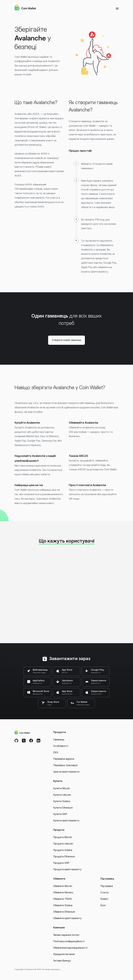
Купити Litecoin (62, 795)
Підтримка (107, 886)
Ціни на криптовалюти (66, 772)
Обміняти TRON (62, 899)
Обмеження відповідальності (70, 948)
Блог (103, 905)
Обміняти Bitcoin (63, 886)
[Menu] (117, 8)
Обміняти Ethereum (64, 912)
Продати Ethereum (64, 856)
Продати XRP (61, 863)
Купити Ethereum (63, 808)
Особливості (61, 746)
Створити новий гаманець (66, 340)
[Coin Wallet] (25, 8)
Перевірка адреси (64, 759)
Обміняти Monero (63, 892)
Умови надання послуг (66, 935)
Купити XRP (60, 814)
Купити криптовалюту (66, 820)
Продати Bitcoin (63, 837)
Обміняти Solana (63, 905)
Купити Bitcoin (62, 788)
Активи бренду (62, 961)
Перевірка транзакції (66, 765)
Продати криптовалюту (67, 869)
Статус (105, 892)
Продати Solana (63, 850)
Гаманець (59, 739)
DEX (56, 752)
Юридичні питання (64, 954)
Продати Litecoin (63, 844)
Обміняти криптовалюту (67, 918)
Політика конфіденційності (69, 941)
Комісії (104, 899)
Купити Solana (62, 801)
